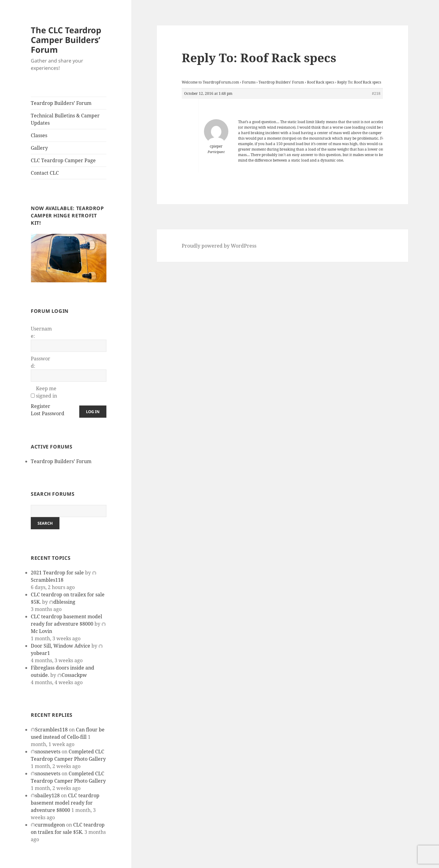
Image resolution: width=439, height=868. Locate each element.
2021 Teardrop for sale (57, 573)
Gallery (39, 148)
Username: (41, 332)
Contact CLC (45, 173)
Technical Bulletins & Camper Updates (65, 119)
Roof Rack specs (321, 82)
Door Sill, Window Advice (61, 646)
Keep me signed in (46, 392)
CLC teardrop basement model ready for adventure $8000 (65, 803)
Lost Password (48, 413)
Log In (93, 412)
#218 (376, 93)
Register (41, 406)
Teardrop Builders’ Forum (61, 103)
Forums (249, 82)
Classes (39, 135)
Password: (41, 362)
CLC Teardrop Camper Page (63, 160)
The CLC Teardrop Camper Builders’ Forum (66, 40)
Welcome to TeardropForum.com (210, 82)
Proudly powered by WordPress (219, 246)
